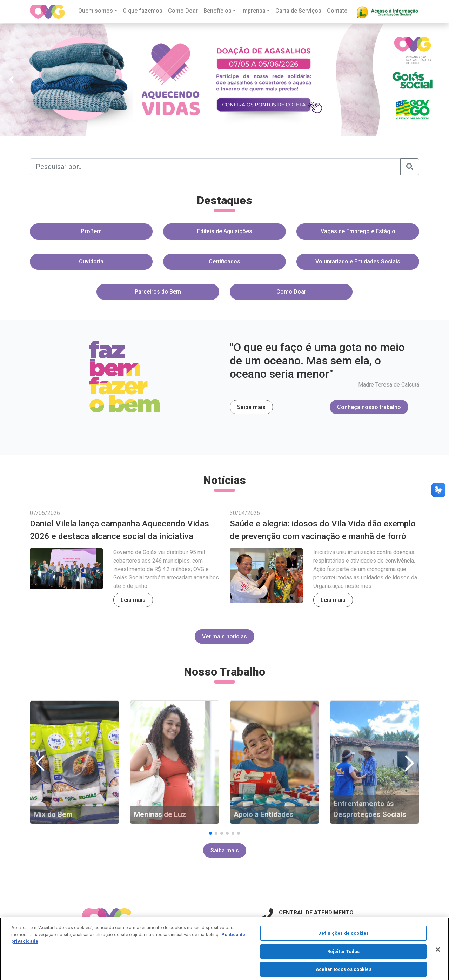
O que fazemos (143, 11)
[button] (11, 80)
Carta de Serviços (298, 11)
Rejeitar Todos (344, 956)
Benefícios (217, 11)
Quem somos (96, 11)
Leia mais (133, 600)
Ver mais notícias (224, 636)
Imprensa (253, 11)
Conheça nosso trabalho (369, 407)
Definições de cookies (343, 937)
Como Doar (183, 11)
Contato (337, 11)
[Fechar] (438, 954)
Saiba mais (251, 407)
